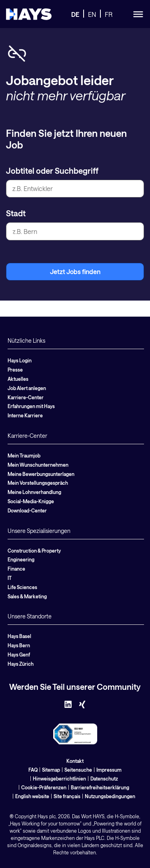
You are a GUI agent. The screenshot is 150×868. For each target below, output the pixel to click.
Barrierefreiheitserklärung (100, 787)
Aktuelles (18, 379)
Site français (67, 796)
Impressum (109, 770)
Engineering (21, 559)
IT (10, 578)
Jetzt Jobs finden (75, 271)
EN (92, 14)
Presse (15, 370)
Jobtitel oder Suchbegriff (52, 171)
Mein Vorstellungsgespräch (38, 483)
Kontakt (75, 761)
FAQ (33, 770)
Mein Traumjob (24, 455)
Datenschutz (104, 779)
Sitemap (51, 770)
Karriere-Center (26, 397)
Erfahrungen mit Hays (31, 406)
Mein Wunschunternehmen (38, 465)
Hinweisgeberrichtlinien (59, 779)
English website (32, 796)
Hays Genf (19, 655)
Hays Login (20, 360)
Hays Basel (19, 636)
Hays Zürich (21, 664)
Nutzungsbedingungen (110, 796)
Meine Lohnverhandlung (34, 492)
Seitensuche (78, 770)
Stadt (16, 213)
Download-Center (27, 510)
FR (109, 14)
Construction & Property (34, 551)
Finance (16, 569)
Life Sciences (22, 587)
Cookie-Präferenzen (44, 787)
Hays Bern (19, 645)
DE (75, 14)
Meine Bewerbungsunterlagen (41, 474)
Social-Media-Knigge (31, 501)
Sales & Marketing (27, 596)
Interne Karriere (25, 415)
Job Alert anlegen (27, 388)
